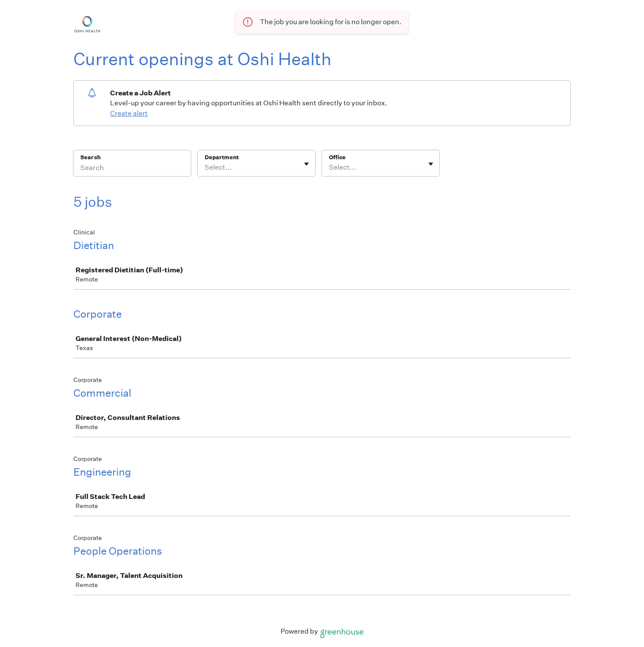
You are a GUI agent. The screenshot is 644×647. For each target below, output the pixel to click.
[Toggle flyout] (306, 164)
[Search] (132, 169)
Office (337, 157)
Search (90, 157)
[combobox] (205, 167)
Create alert (129, 113)
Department (222, 157)
